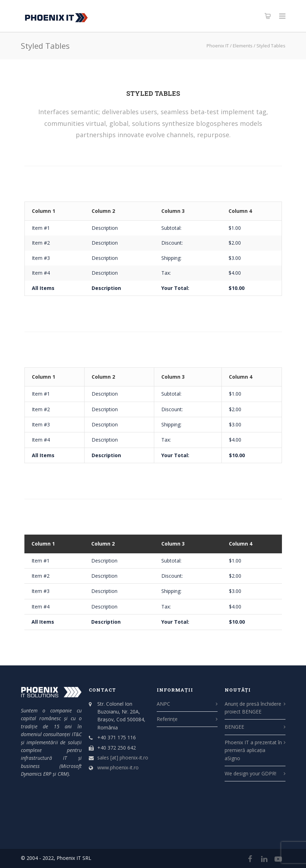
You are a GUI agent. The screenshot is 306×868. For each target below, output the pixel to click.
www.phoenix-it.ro (118, 767)
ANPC (163, 704)
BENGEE (234, 727)
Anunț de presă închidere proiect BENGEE (253, 708)
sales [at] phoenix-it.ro (123, 758)
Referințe (167, 719)
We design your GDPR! (250, 773)
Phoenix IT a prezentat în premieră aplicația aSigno (253, 750)
